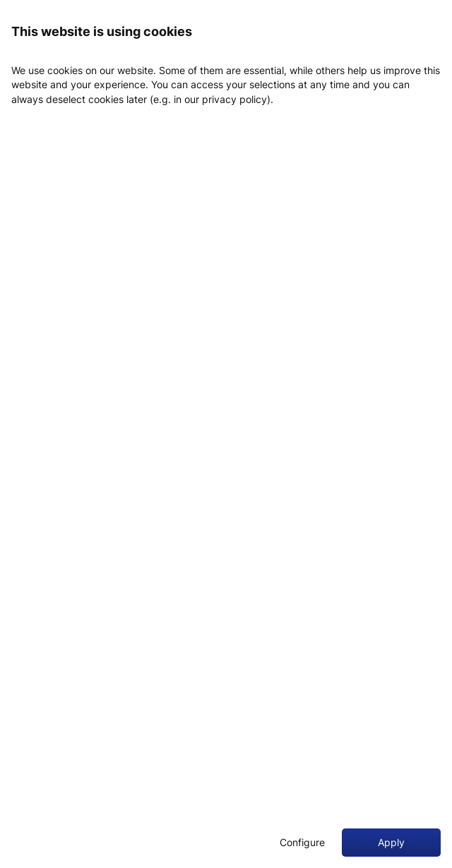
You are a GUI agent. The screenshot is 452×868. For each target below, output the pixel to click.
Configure (302, 843)
